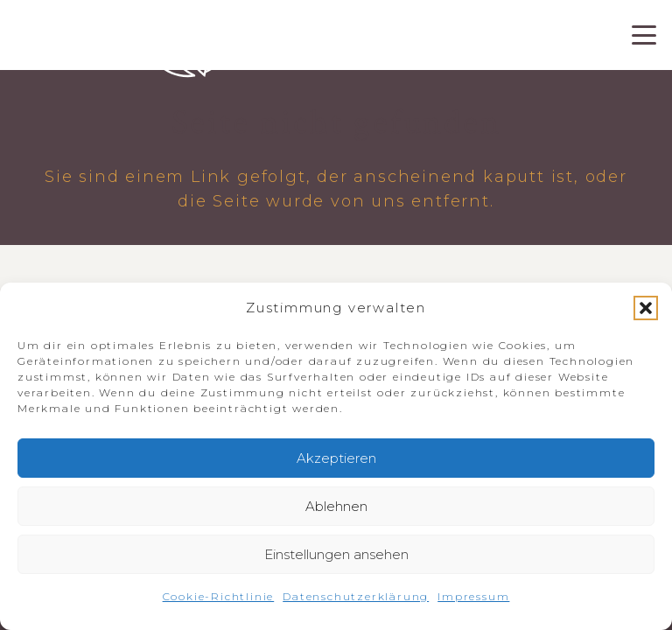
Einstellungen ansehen (336, 554)
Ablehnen (336, 506)
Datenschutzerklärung (356, 596)
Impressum (473, 596)
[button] (646, 308)
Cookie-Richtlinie (219, 596)
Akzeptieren (336, 458)
